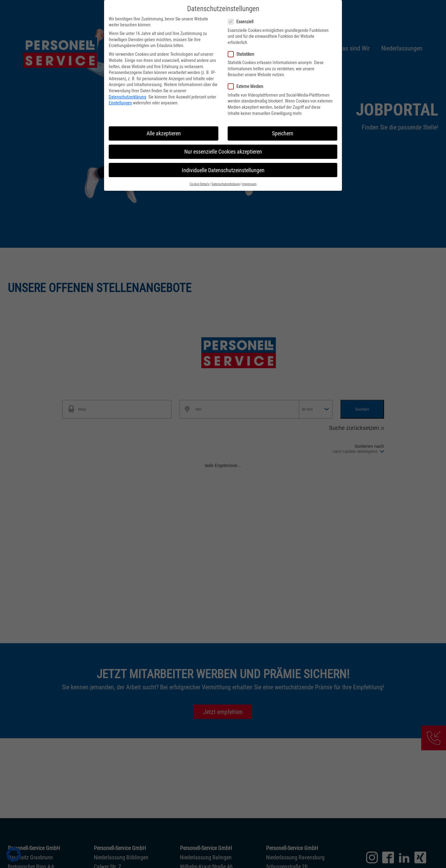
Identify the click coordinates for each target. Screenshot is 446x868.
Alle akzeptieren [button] (164, 129)
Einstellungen (120, 98)
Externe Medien (245, 82)
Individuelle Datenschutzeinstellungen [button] (223, 166)
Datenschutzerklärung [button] (226, 179)
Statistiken (241, 49)
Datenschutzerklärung (127, 92)
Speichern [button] (283, 129)
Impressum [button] (249, 179)
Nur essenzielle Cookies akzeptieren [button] (223, 147)
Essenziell (240, 17)
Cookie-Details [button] (199, 179)
